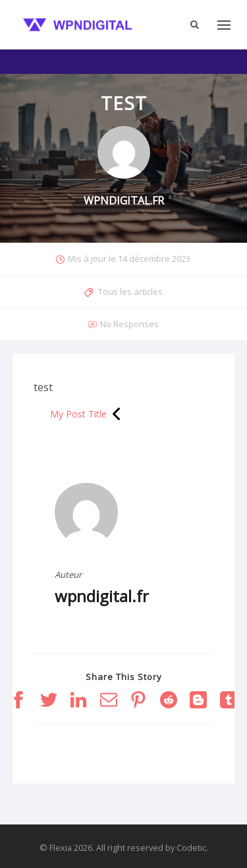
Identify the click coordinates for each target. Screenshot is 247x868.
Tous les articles (130, 292)
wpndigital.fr (102, 596)
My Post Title (78, 414)
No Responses (129, 324)
